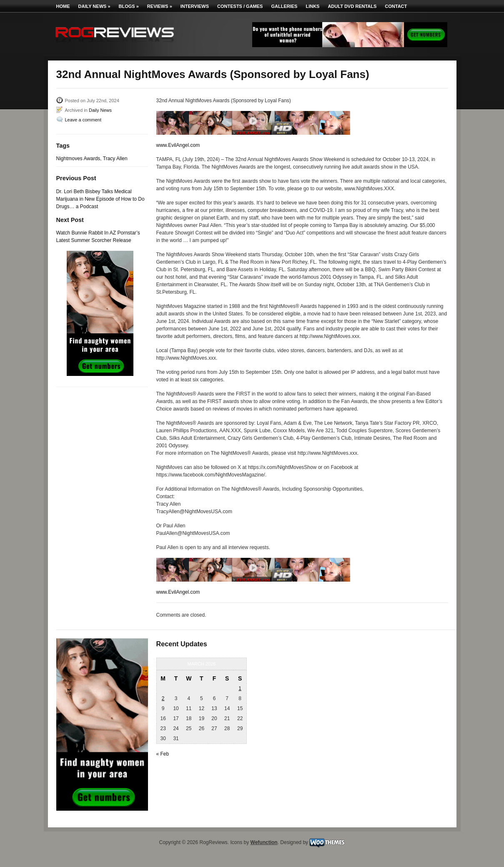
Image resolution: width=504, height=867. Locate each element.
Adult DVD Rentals (352, 6)
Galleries (284, 6)
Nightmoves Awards (78, 159)
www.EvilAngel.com (178, 145)
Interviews (195, 6)
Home (63, 6)
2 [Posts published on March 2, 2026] (163, 698)
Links (312, 6)
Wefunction (264, 842)
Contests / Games (240, 6)
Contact (396, 6)
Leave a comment (83, 120)
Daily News (94, 6)
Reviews (160, 6)
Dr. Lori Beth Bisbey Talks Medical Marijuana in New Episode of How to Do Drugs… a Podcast (100, 199)
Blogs (129, 6)
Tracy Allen (115, 159)
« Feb (163, 754)
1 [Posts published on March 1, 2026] (240, 688)
